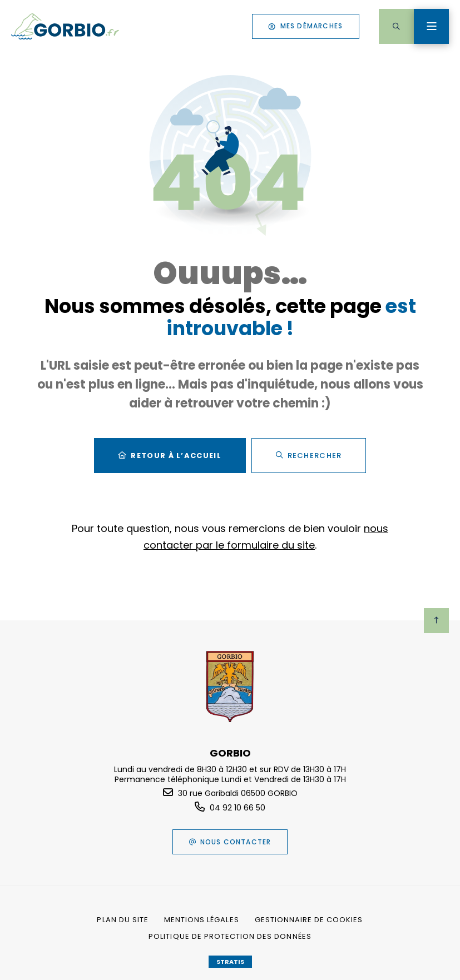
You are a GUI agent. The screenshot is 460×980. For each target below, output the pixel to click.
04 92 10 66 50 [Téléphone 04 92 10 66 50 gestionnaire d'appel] (238, 808)
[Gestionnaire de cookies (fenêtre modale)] (309, 920)
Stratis (230, 962)
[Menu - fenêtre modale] (431, 26)
